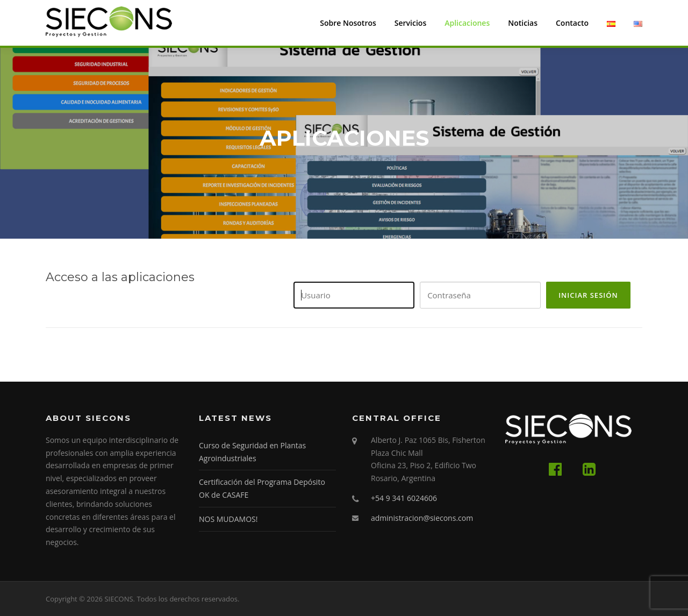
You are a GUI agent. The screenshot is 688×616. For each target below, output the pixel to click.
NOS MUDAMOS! (228, 519)
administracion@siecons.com (422, 518)
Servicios (410, 23)
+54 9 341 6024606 (404, 498)
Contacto (572, 23)
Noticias (523, 23)
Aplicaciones (467, 23)
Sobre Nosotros (348, 23)
